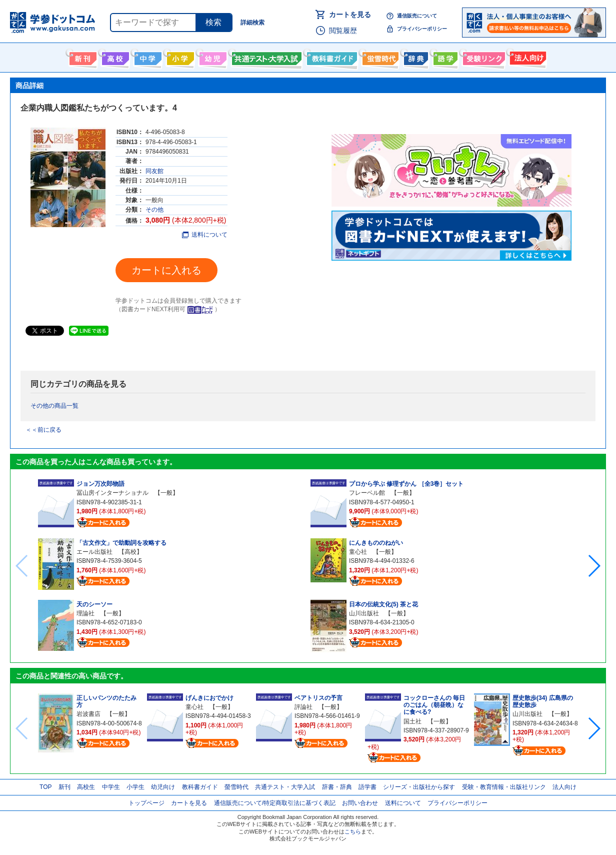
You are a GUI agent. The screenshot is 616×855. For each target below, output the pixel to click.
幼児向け (212, 57)
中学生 (111, 787)
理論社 (85, 613)
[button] (594, 566)
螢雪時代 (379, 57)
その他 (154, 210)
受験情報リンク (482, 57)
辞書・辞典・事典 (415, 57)
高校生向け (114, 57)
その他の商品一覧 (54, 406)
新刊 (64, 787)
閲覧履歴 (343, 31)
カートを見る (350, 15)
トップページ (146, 803)
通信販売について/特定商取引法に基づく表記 (275, 803)
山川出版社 (364, 613)
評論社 (303, 707)
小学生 (135, 787)
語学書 (444, 57)
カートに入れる (166, 270)
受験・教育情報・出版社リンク (504, 787)
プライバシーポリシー (422, 29)
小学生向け (179, 57)
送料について (205, 235)
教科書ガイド (331, 57)
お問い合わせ (360, 803)
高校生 (86, 787)
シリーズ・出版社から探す (419, 787)
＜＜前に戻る (43, 430)
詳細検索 (252, 23)
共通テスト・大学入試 (265, 57)
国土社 (412, 721)
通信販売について (417, 16)
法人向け (527, 57)
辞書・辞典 (337, 787)
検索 (213, 22)
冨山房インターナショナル (112, 493)
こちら (353, 831)
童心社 (358, 552)
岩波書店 (88, 714)
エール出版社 (94, 552)
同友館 (154, 171)
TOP (45, 787)
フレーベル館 (367, 493)
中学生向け (147, 57)
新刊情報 (82, 57)
